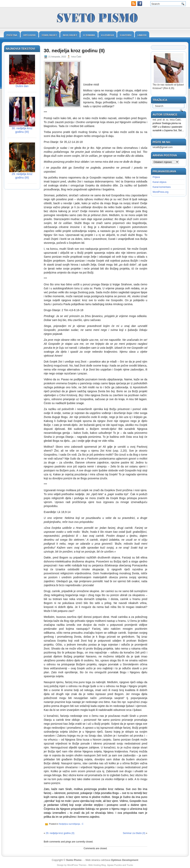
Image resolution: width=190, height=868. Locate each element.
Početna (12, 35)
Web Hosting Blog (97, 865)
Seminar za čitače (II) (134, 833)
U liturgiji (107, 35)
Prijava (156, 177)
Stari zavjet (49, 35)
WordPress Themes (77, 865)
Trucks (130, 865)
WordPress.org (161, 192)
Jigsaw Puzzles (114, 865)
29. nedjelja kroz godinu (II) (60, 833)
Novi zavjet (70, 35)
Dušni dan (22, 86)
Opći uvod (29, 35)
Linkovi (142, 35)
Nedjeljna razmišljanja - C (71, 824)
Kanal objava (159, 182)
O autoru (126, 35)
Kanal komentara (162, 187)
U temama (89, 35)
